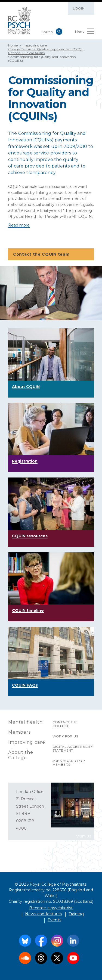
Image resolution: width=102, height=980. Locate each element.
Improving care (35, 45)
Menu (84, 32)
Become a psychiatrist (51, 908)
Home (13, 45)
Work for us (65, 736)
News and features (43, 914)
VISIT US (84, 836)
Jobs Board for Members (69, 763)
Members (19, 732)
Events (54, 920)
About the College (21, 755)
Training (76, 914)
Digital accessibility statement (73, 748)
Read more (19, 225)
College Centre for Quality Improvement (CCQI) (46, 49)
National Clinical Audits (26, 53)
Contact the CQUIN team (50, 255)
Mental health (25, 722)
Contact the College (65, 724)
